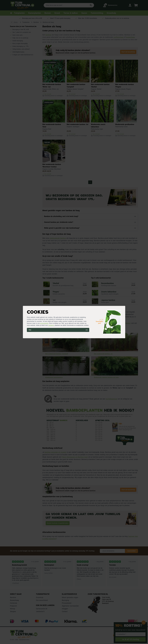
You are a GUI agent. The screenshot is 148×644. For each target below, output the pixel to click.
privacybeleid (44, 323)
